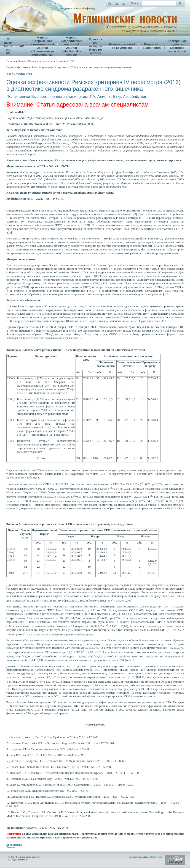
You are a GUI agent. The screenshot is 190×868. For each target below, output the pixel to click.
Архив (59, 61)
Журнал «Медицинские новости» (35, 61)
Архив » (11, 847)
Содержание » (14, 844)
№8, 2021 (71, 61)
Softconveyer (155, 857)
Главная (11, 61)
